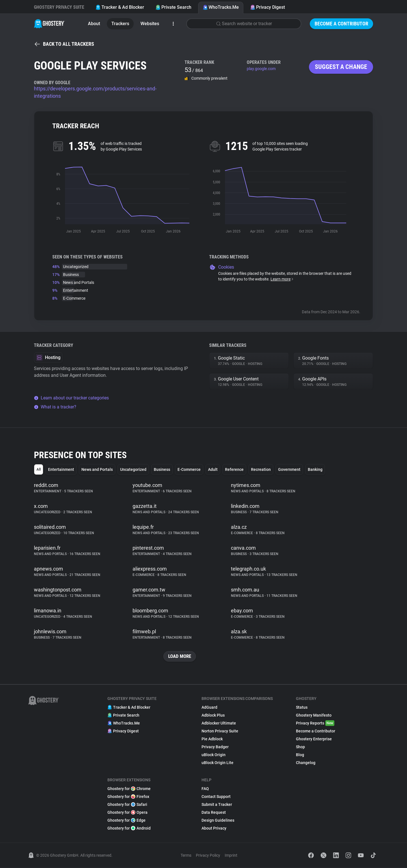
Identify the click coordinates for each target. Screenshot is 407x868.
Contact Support (216, 797)
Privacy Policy (208, 856)
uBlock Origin (214, 755)
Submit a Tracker (217, 805)
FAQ (205, 789)
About (94, 24)
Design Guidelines (218, 821)
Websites (150, 24)
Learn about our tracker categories (71, 398)
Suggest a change (341, 67)
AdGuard (209, 708)
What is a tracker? (55, 407)
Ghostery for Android (129, 828)
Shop (300, 747)
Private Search (173, 7)
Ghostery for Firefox (128, 797)
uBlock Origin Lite (217, 763)
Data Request (214, 813)
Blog (300, 755)
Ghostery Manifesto (314, 715)
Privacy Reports (315, 723)
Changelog (306, 763)
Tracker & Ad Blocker (120, 7)
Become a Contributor (341, 24)
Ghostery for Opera (127, 813)
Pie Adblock (212, 739)
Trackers (120, 24)
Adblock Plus (213, 715)
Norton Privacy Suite (220, 731)
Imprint (231, 856)
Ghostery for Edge (126, 821)
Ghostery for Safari (127, 805)
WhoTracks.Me (221, 7)
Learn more (282, 279)
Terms (186, 856)
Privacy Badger (215, 747)
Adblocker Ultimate (219, 723)
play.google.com (261, 69)
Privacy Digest (268, 7)
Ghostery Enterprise (314, 739)
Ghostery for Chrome (129, 789)
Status (302, 708)
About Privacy (214, 828)
